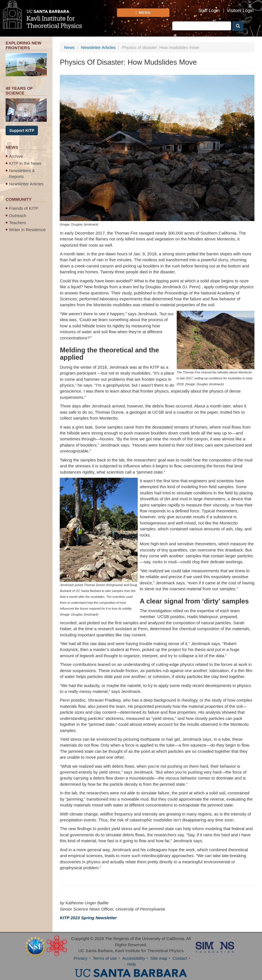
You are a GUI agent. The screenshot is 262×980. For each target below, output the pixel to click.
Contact (180, 958)
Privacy (80, 958)
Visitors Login (240, 11)
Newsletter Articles (26, 184)
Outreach (18, 216)
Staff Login (209, 11)
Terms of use (105, 958)
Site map (159, 958)
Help (132, 964)
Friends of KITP (24, 208)
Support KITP (22, 130)
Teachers (18, 223)
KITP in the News (25, 163)
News (69, 47)
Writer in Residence (27, 230)
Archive (16, 156)
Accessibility (134, 958)
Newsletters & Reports (22, 174)
